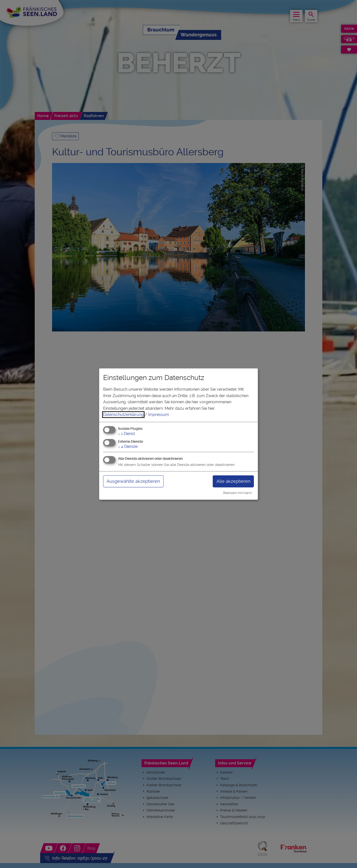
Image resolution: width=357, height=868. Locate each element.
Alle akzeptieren (233, 481)
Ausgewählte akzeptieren (133, 481)
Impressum (159, 415)
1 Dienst (126, 434)
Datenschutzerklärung (123, 415)
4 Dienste (128, 447)
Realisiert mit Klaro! (238, 493)
